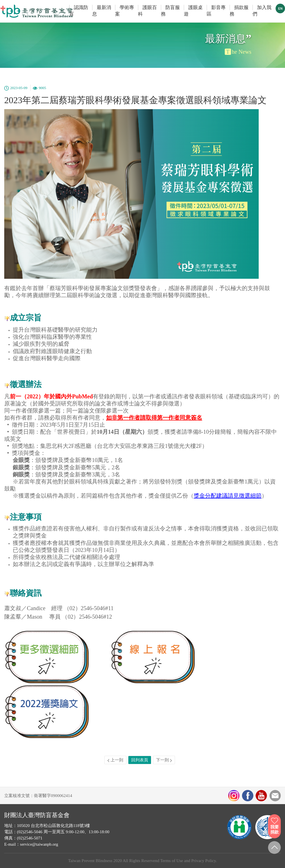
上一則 (115, 760)
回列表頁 (140, 760)
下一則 (164, 760)
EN (280, 8)
